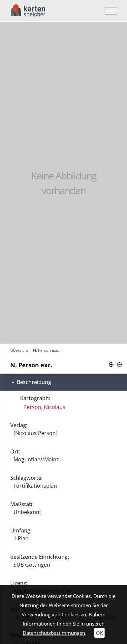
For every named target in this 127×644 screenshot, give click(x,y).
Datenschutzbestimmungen (54, 633)
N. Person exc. (46, 350)
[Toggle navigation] (109, 11)
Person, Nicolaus (44, 407)
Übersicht (19, 350)
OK (99, 633)
